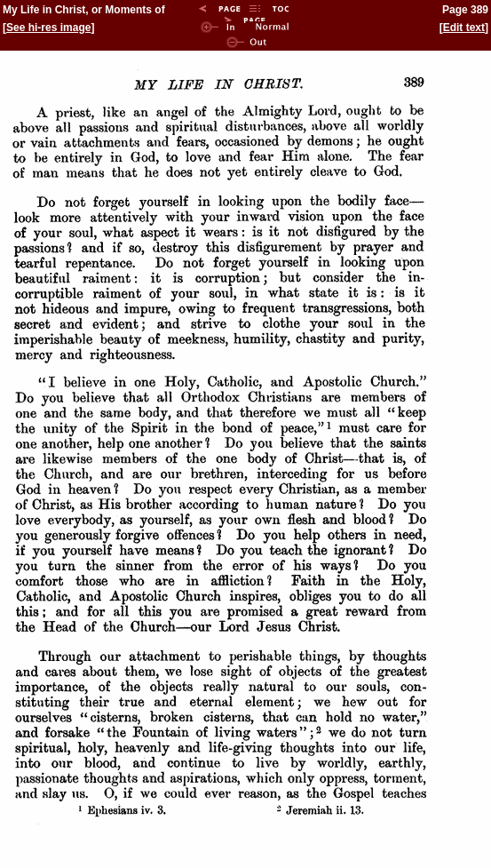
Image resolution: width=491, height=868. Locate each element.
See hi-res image (48, 28)
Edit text (464, 28)
